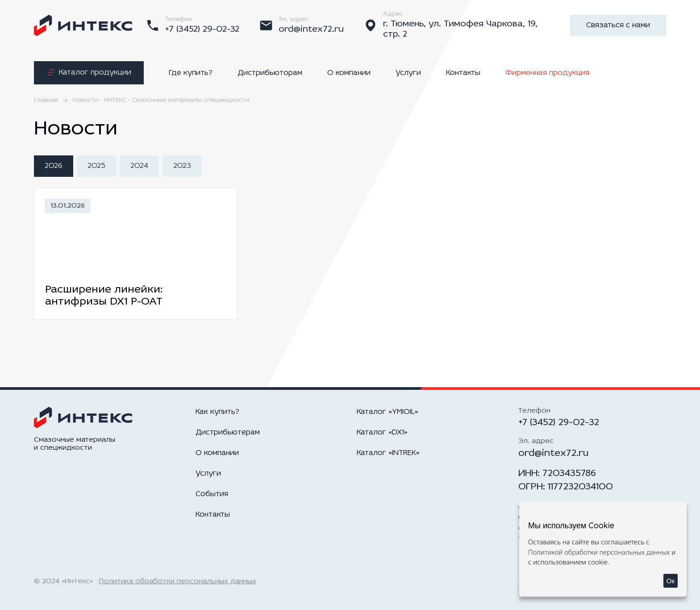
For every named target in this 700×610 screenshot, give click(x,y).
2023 (182, 166)
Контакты (463, 73)
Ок (671, 581)
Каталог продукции (89, 73)
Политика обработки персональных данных (178, 581)
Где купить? (191, 73)
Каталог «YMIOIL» (387, 412)
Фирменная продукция (547, 73)
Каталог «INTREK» (388, 453)
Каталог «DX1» (382, 432)
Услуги (408, 73)
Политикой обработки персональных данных (599, 552)
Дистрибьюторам (270, 73)
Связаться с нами (618, 25)
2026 (54, 166)
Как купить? (217, 412)
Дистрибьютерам (228, 432)
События (212, 494)
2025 (96, 166)
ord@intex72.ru (553, 453)
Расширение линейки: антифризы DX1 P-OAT (104, 296)
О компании (349, 73)
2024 (139, 166)
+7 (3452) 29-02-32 (559, 423)
